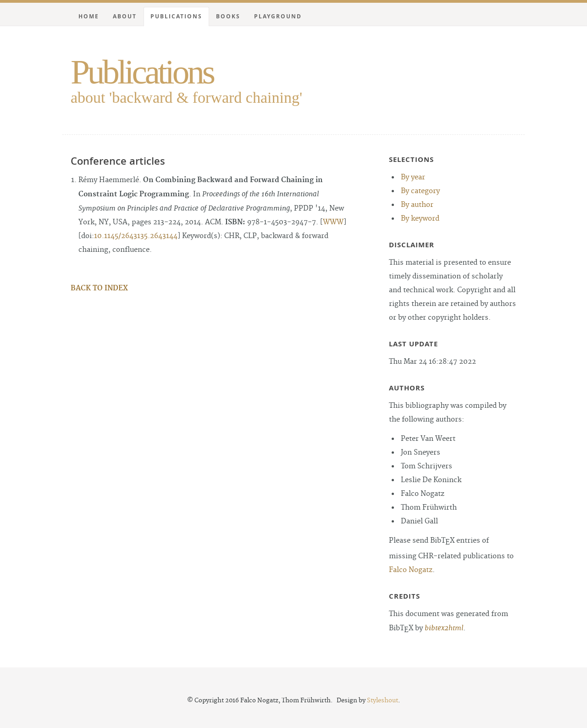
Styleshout (382, 700)
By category (420, 191)
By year (413, 177)
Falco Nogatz (411, 570)
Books (228, 16)
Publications (142, 72)
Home (89, 16)
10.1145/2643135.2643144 (136, 236)
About (125, 16)
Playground (278, 16)
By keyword (420, 219)
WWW (333, 222)
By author (417, 205)
